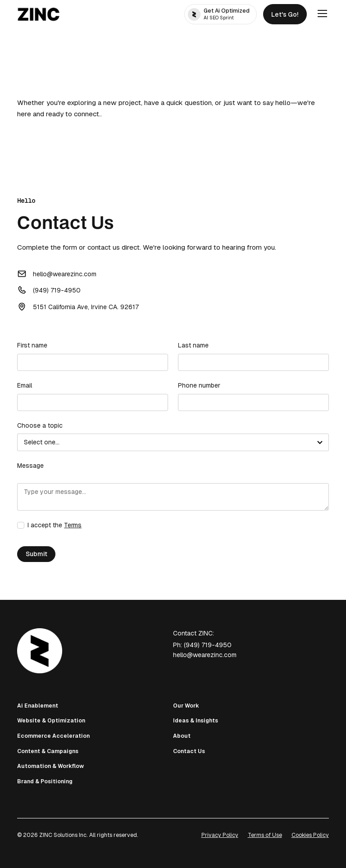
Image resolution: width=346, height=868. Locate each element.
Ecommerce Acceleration (53, 736)
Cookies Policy (310, 835)
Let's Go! (285, 14)
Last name (193, 345)
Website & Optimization (51, 721)
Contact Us (189, 751)
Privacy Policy (220, 835)
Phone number (199, 385)
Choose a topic (40, 425)
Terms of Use (265, 835)
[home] (38, 14)
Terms (73, 525)
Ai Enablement (38, 706)
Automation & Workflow (50, 766)
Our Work (186, 706)
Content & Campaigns (48, 751)
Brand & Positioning (45, 781)
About (182, 736)
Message (30, 466)
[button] (321, 14)
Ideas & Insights (196, 721)
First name (32, 345)
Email (25, 385)
